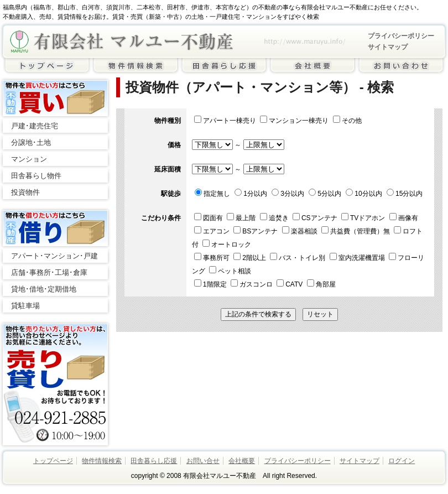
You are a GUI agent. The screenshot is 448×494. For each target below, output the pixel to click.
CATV (290, 284)
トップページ (53, 461)
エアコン (213, 231)
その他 (347, 121)
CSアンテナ (316, 218)
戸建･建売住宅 (35, 126)
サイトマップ (388, 47)
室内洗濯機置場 (358, 258)
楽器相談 (301, 231)
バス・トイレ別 (298, 258)
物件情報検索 (102, 461)
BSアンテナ (256, 231)
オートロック (227, 245)
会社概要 (242, 461)
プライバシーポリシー (401, 36)
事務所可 (213, 258)
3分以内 (288, 194)
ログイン (402, 461)
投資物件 (25, 192)
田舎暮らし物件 (36, 176)
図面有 (209, 218)
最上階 (242, 218)
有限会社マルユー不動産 (122, 41)
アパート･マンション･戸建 (54, 256)
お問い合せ (203, 461)
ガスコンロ (252, 284)
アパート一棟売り (225, 121)
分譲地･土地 (31, 142)
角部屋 (321, 284)
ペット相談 (230, 271)
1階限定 (211, 284)
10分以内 (364, 194)
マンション (29, 159)
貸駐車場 (25, 306)
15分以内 (405, 194)
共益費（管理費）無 (356, 231)
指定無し (212, 194)
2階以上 (251, 258)
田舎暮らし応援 (154, 461)
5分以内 (325, 194)
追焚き (275, 218)
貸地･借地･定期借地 (44, 289)
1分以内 (251, 194)
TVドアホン (364, 218)
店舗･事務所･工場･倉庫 (49, 272)
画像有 (404, 218)
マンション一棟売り (294, 121)
